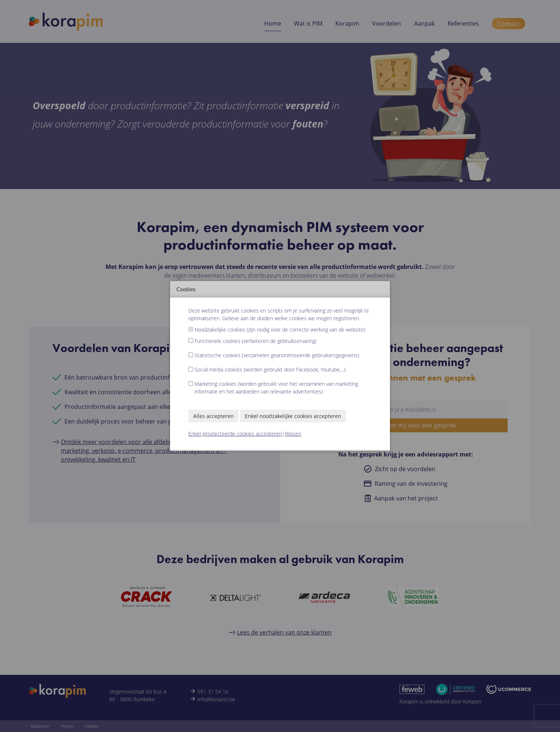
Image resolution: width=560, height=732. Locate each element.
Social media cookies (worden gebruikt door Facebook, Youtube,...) (270, 369)
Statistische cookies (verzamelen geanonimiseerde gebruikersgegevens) (277, 355)
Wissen (293, 434)
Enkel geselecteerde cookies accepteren (235, 434)
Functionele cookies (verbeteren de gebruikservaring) (255, 341)
